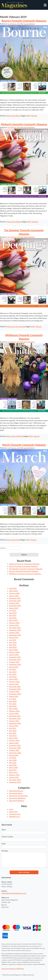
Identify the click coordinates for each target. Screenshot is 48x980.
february (34, 116)
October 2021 (14, 721)
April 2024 (13, 647)
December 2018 (15, 780)
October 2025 (14, 603)
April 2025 (13, 618)
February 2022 (14, 711)
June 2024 (13, 642)
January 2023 (14, 684)
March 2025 (13, 620)
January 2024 (14, 655)
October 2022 (14, 691)
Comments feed (15, 814)
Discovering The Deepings (16, 327)
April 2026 (13, 588)
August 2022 (14, 696)
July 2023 (12, 669)
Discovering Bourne (14, 116)
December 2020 (15, 745)
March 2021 (13, 738)
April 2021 (13, 736)
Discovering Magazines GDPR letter (13, 969)
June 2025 (13, 613)
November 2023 (15, 660)
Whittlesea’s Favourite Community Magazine (25, 574)
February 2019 (14, 775)
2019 (28, 116)
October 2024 (14, 633)
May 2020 (13, 763)
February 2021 (14, 740)
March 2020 (13, 767)
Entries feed (13, 812)
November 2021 (15, 718)
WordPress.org (14, 817)
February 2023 (14, 682)
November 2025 (15, 601)
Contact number (7, 837)
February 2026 (14, 593)
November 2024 (15, 630)
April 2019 (13, 770)
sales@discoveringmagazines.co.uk (14, 893)
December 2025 (15, 598)
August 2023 (14, 667)
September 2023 (15, 664)
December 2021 (15, 716)
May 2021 (13, 733)
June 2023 (13, 672)
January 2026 (14, 596)
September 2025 (15, 606)
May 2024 (13, 645)
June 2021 (13, 731)
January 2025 (14, 625)
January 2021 (14, 743)
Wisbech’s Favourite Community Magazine (24, 124)
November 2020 (15, 748)
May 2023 (13, 674)
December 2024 (15, 628)
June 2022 (13, 701)
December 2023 (15, 657)
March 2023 (13, 679)
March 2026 (13, 591)
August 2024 (14, 637)
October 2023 (14, 662)
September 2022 (15, 694)
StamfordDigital (29, 24)
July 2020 (12, 758)
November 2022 (15, 689)
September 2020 (15, 753)
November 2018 (15, 782)
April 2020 (13, 765)
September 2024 (15, 635)
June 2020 (13, 760)
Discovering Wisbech (15, 222)
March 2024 (13, 650)
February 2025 (14, 623)
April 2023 (13, 677)
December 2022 (15, 687)
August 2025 (14, 608)
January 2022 (14, 713)
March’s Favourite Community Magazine (24, 445)
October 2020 (14, 750)
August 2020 (14, 755)
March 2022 (13, 709)
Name (4, 829)
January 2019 (14, 777)
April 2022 (13, 706)
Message (5, 851)
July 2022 (12, 699)
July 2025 (12, 610)
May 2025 (13, 615)
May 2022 (13, 704)
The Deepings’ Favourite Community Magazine (26, 569)
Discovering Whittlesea (15, 436)
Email (3, 844)
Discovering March (14, 540)
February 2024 (14, 652)
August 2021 (14, 726)
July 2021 (12, 728)
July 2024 (12, 640)
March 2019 (13, 772)
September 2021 (15, 723)
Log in (11, 809)
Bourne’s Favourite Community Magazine (24, 21)
